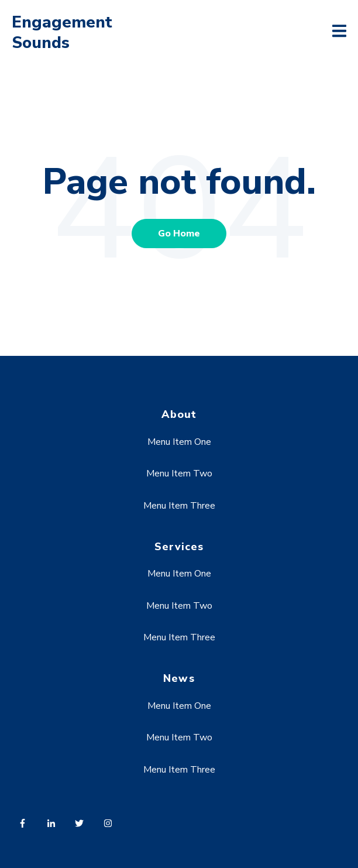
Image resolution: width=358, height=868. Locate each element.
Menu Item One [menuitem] (179, 442)
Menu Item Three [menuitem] (179, 506)
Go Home (179, 234)
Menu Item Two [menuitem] (179, 474)
